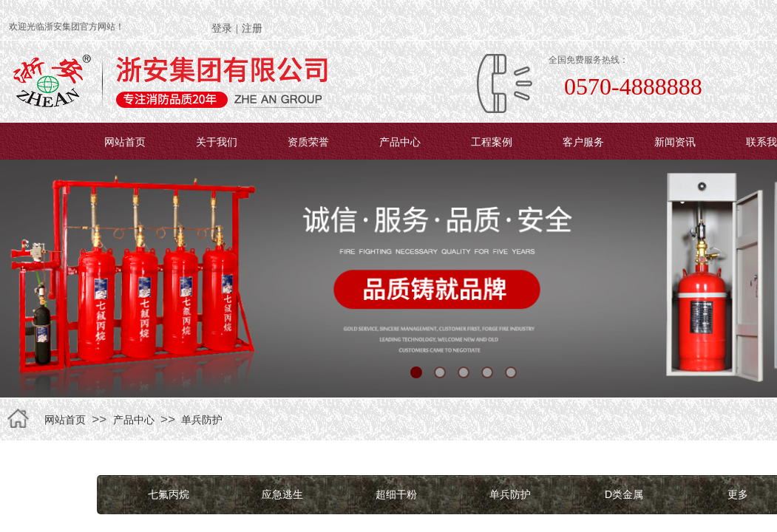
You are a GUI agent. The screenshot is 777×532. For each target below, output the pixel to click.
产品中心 (400, 142)
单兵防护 (202, 420)
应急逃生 (282, 494)
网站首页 (125, 142)
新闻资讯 (675, 142)
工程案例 (492, 142)
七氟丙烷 (169, 494)
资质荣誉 (308, 142)
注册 (252, 28)
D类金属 (624, 494)
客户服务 (583, 142)
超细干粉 (396, 494)
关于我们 (217, 142)
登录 (222, 28)
